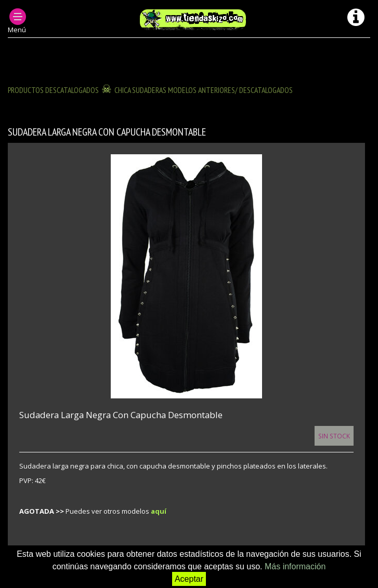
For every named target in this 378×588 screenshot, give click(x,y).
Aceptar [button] (189, 579)
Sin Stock (334, 436)
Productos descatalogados (53, 90)
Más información (295, 566)
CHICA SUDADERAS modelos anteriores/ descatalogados (204, 90)
